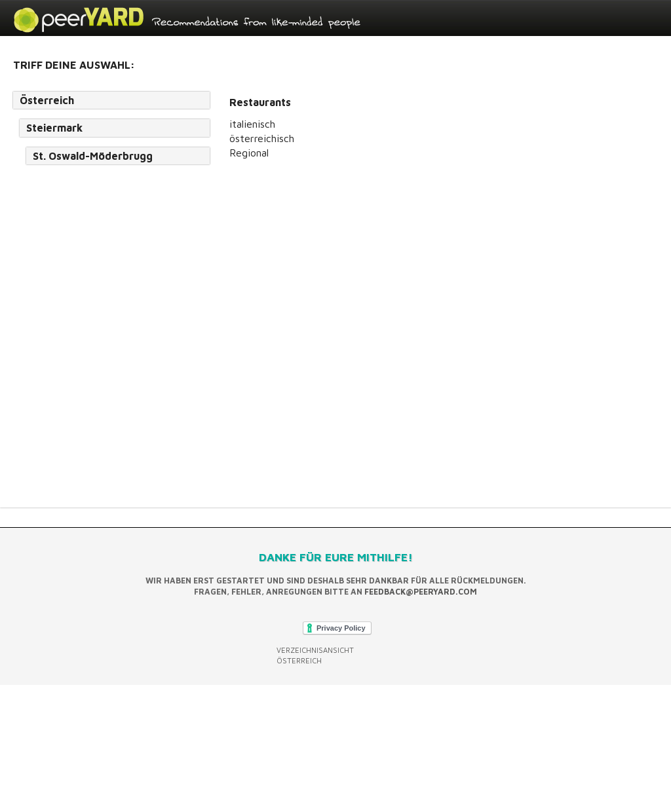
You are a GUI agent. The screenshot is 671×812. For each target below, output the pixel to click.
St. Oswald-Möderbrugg (93, 156)
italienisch (252, 124)
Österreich (47, 100)
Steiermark (54, 128)
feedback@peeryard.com (421, 592)
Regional (249, 153)
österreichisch (262, 138)
